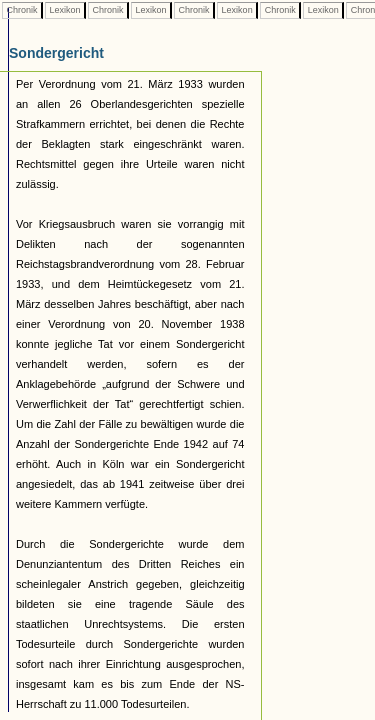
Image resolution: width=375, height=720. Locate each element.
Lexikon (65, 10)
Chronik (22, 10)
